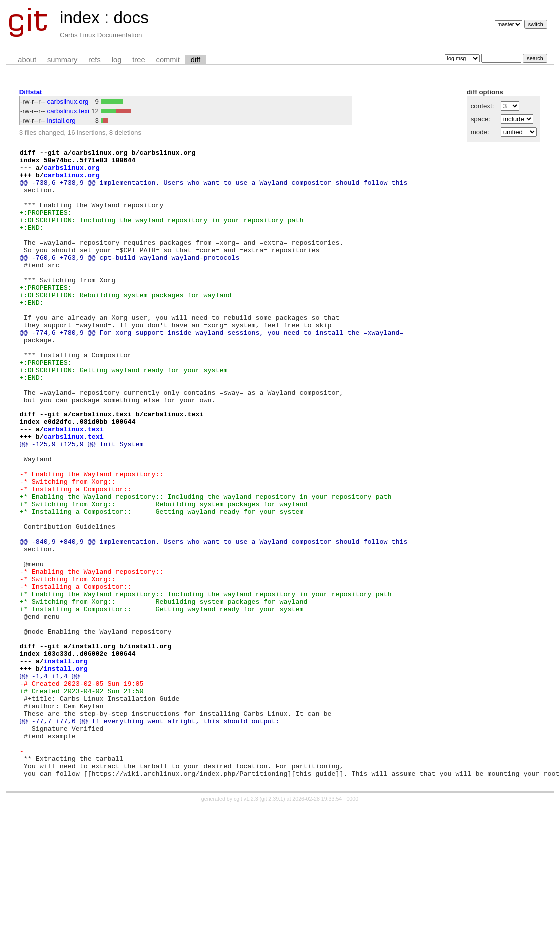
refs (94, 60)
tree (139, 60)
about (27, 60)
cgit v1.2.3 (246, 922)
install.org (62, 121)
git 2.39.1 (272, 922)
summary (62, 60)
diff (196, 60)
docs (131, 18)
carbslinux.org (68, 102)
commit (168, 60)
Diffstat (31, 92)
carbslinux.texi (68, 111)
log (117, 60)
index (80, 18)
